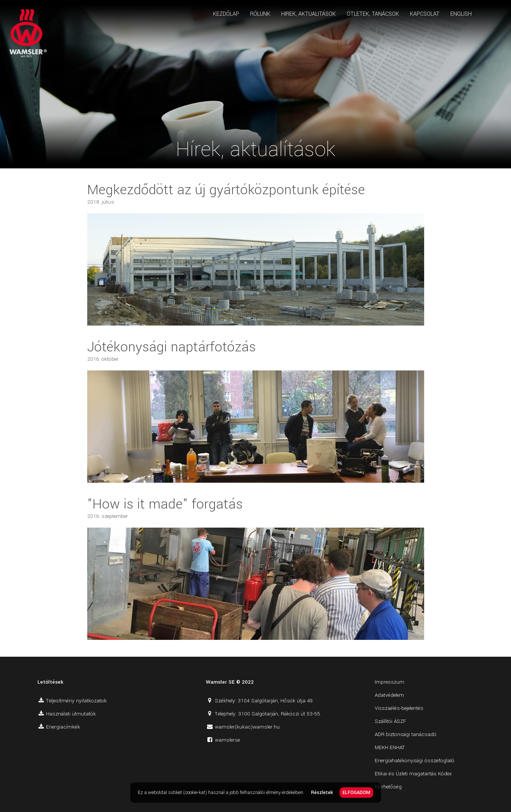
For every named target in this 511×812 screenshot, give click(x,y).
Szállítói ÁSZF (390, 721)
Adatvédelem (389, 695)
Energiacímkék (63, 727)
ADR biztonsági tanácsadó (406, 734)
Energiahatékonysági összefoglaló (415, 761)
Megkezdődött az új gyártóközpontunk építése (226, 190)
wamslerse (227, 740)
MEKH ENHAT (390, 747)
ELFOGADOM (356, 793)
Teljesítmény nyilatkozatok (76, 701)
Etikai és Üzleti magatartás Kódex (413, 774)
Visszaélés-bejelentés (399, 708)
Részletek (322, 793)
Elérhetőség (388, 787)
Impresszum (390, 682)
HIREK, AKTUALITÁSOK (308, 14)
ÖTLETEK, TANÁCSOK (373, 14)
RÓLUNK (260, 14)
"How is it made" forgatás (165, 504)
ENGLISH (461, 14)
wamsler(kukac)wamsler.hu (247, 727)
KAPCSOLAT (425, 14)
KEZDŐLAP (226, 14)
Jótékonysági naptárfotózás (171, 347)
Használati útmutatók (71, 714)
